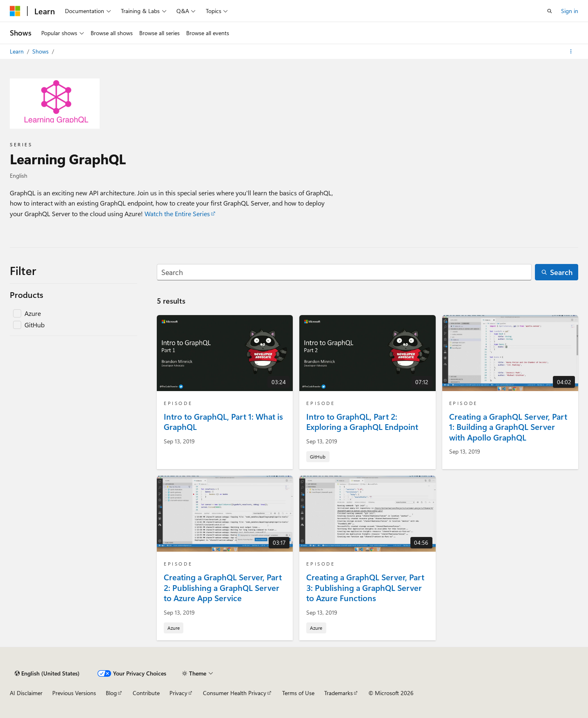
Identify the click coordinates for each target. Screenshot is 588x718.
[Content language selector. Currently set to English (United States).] (47, 673)
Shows (41, 51)
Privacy (178, 693)
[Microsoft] (15, 11)
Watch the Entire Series (177, 214)
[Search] (344, 272)
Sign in (570, 11)
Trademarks (339, 693)
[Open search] (550, 11)
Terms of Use (298, 693)
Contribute (146, 693)
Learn (18, 51)
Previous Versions (74, 693)
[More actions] (571, 51)
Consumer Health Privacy (235, 693)
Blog (111, 693)
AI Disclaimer (26, 693)
